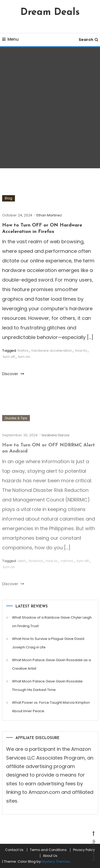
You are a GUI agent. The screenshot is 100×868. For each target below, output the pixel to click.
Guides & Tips (16, 421)
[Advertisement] (50, 108)
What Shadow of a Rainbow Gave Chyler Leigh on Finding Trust (52, 622)
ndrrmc (67, 564)
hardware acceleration (52, 351)
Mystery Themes (56, 861)
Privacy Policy (84, 850)
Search (88, 40)
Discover (13, 374)
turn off (9, 357)
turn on (24, 357)
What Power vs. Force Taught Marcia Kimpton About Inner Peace (51, 707)
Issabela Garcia (56, 438)
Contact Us (14, 850)
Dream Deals (50, 12)
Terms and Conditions (48, 850)
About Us (50, 856)
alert (22, 564)
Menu (10, 39)
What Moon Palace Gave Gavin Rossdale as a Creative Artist (51, 664)
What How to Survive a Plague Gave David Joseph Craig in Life (48, 643)
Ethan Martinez (49, 215)
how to (81, 351)
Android (36, 564)
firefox (23, 351)
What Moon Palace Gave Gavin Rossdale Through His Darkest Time (47, 685)
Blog (9, 198)
